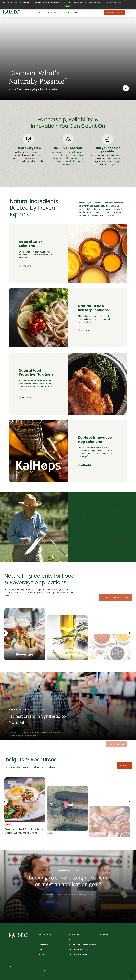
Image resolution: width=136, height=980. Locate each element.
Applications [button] (53, 12)
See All (124, 765)
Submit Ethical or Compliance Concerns (114, 970)
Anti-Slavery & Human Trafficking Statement (74, 970)
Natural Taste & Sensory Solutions (83, 945)
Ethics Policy (95, 970)
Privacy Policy (52, 970)
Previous (4, 633)
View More (26, 266)
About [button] (78, 12)
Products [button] (39, 12)
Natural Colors (75, 940)
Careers (42, 950)
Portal (41, 954)
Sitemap (42, 970)
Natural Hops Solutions (78, 954)
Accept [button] (67, 6)
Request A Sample (114, 12)
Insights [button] (67, 12)
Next (130, 633)
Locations (43, 940)
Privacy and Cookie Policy (117, 2)
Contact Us (94, 12)
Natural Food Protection (79, 950)
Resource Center (106, 940)
